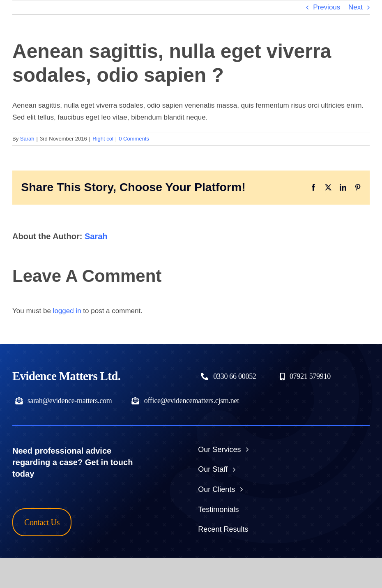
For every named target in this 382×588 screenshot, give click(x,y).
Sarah (27, 139)
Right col (103, 139)
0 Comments (134, 139)
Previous (327, 7)
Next (356, 7)
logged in (67, 311)
